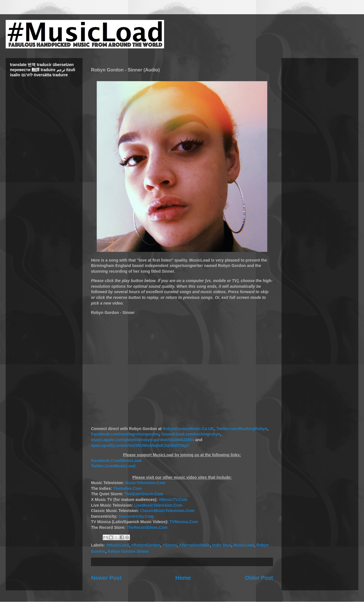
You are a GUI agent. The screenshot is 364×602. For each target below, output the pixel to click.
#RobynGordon (146, 545)
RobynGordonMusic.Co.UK (188, 429)
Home (183, 578)
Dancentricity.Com (136, 516)
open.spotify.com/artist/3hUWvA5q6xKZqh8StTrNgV (140, 445)
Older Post (259, 578)
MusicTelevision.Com (145, 483)
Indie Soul (222, 545)
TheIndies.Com (127, 488)
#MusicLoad (118, 545)
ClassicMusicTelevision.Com (167, 511)
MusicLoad (244, 545)
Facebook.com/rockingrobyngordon (125, 434)
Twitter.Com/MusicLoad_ (114, 466)
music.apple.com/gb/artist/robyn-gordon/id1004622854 (143, 440)
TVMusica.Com (184, 522)
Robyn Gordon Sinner (128, 551)
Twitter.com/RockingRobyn (242, 429)
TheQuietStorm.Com (144, 494)
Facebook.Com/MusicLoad (116, 461)
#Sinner (170, 545)
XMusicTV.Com (173, 500)
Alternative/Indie (194, 545)
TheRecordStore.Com (147, 527)
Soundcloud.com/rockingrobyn (191, 434)
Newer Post (106, 578)
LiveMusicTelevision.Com (158, 505)
